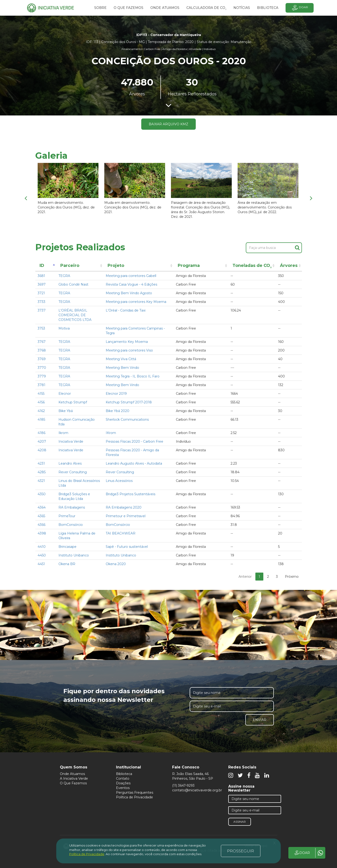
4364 (42, 507)
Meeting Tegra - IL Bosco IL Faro (133, 376)
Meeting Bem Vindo (122, 368)
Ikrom (63, 433)
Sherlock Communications (127, 420)
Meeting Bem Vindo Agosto (129, 293)
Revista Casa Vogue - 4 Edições (131, 284)
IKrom (111, 433)
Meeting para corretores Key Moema (136, 302)
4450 (42, 555)
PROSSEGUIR (241, 851)
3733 (42, 302)
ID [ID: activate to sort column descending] (42, 265)
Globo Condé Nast (73, 284)
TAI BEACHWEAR (121, 533)
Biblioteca (124, 774)
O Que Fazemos (73, 783)
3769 (42, 359)
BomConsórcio (71, 525)
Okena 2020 (116, 564)
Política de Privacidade (134, 797)
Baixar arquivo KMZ (168, 124)
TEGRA (64, 276)
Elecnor (65, 394)
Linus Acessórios (119, 481)
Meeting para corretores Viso (129, 350)
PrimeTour (67, 516)
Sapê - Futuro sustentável (127, 547)
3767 (42, 342)
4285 (42, 472)
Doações (123, 783)
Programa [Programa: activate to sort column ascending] (189, 265)
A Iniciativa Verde (74, 778)
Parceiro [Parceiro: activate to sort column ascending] (70, 265)
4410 (42, 547)
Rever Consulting (73, 472)
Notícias (242, 8)
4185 (41, 420)
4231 (41, 463)
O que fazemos (129, 8)
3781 (42, 385)
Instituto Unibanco (74, 555)
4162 (41, 411)
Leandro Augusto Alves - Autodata (134, 463)
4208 (42, 450)
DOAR (302, 853)
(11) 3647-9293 (183, 786)
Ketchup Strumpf (73, 402)
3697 (42, 284)
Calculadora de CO (206, 8)
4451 (41, 564)
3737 (42, 310)
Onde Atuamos (72, 774)
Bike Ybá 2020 (118, 411)
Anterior (245, 577)
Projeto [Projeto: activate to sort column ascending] (116, 265)
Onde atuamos (165, 8)
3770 (42, 368)
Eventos (123, 788)
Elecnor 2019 (116, 394)
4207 (42, 441)
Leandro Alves (70, 463)
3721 (41, 293)
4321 (41, 481)
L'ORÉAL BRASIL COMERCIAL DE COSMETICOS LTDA (75, 315)
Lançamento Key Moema (127, 342)
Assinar (240, 822)
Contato (123, 778)
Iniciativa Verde (71, 441)
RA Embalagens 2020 (124, 507)
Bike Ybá (66, 411)
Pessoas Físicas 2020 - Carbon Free (134, 441)
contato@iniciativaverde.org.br (197, 790)
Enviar (260, 720)
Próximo (292, 577)
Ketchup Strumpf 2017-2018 (129, 402)
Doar (300, 8)
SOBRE (100, 8)
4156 (41, 402)
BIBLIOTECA (268, 8)
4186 (42, 433)
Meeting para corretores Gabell (131, 276)
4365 (41, 516)
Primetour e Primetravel (126, 516)
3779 (42, 376)
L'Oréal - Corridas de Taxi (126, 310)
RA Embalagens (72, 507)
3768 (42, 350)
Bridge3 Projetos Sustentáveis (130, 494)
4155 (41, 394)
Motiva (64, 328)
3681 (41, 276)
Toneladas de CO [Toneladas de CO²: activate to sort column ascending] (252, 266)
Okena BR (67, 564)
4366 (42, 525)
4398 (42, 533)
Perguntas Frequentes (135, 793)
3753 (41, 328)
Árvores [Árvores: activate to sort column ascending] (289, 265)
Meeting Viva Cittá (121, 359)
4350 (42, 494)
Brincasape (67, 547)
